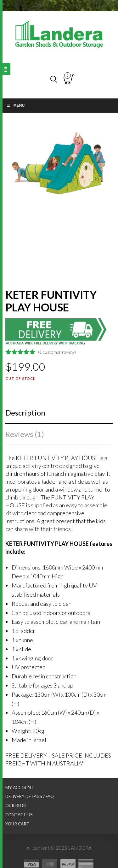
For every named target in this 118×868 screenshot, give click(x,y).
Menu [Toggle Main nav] (15, 105)
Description (25, 413)
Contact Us (19, 815)
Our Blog (16, 806)
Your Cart (17, 824)
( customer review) (57, 352)
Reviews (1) (25, 434)
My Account (20, 788)
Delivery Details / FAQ (30, 796)
